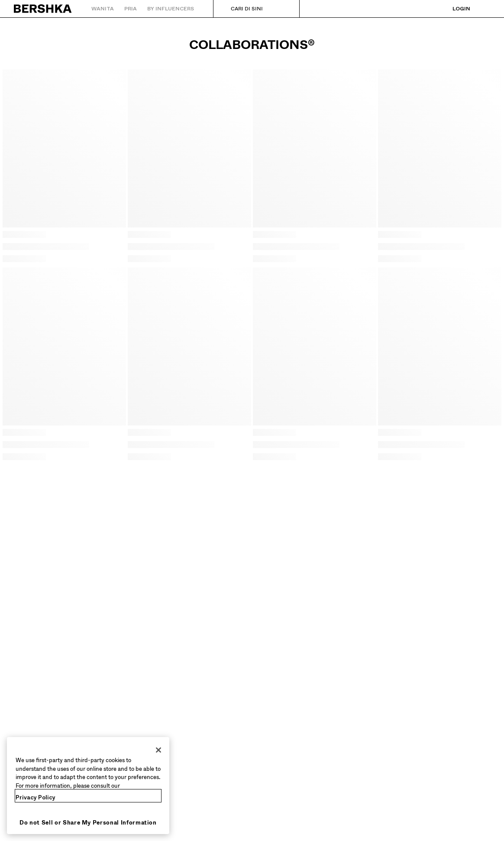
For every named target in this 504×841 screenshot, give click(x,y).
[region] (88, 786)
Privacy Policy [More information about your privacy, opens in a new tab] (36, 797)
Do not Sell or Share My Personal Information (88, 823)
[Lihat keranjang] (484, 9)
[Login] (453, 9)
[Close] (158, 750)
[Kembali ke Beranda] (43, 9)
